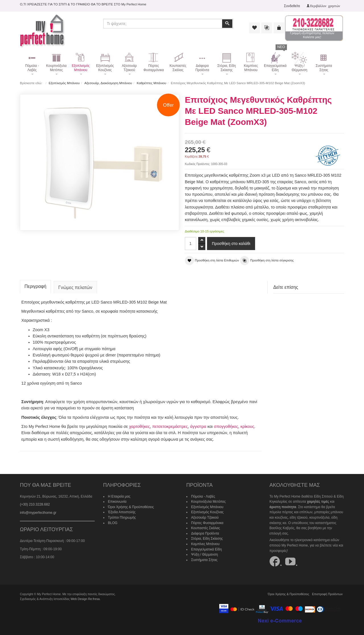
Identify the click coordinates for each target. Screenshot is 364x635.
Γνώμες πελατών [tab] (75, 287)
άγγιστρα (198, 426)
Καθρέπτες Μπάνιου (152, 83)
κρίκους (247, 426)
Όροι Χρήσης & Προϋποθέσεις (131, 507)
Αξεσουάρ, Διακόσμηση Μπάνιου (108, 83)
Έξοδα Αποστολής (122, 512)
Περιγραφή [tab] (35, 286)
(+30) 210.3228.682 (35, 504)
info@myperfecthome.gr (38, 513)
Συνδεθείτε (292, 6)
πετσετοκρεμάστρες (170, 426)
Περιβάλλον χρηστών (325, 6)
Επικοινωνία (117, 502)
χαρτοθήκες (140, 426)
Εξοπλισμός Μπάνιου (64, 83)
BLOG (113, 523)
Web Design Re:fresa (85, 599)
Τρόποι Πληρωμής (122, 518)
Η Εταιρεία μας (119, 496)
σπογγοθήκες (226, 426)
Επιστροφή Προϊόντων (327, 594)
